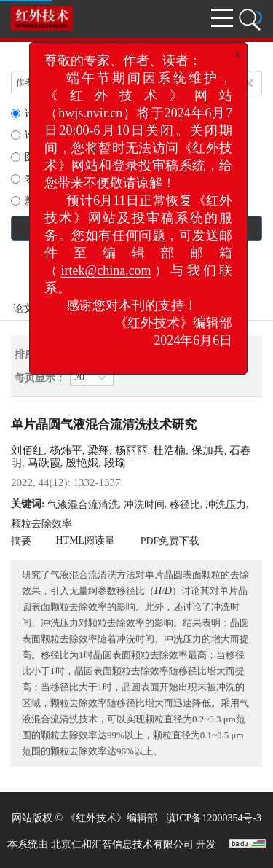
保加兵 (208, 450)
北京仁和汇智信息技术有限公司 (122, 844)
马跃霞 (44, 463)
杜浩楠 (169, 450)
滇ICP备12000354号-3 (214, 818)
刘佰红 (27, 450)
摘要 (21, 541)
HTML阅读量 (86, 540)
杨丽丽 (131, 450)
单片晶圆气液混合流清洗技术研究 (104, 425)
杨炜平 (66, 450)
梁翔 (98, 450)
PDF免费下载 (170, 541)
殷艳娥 (82, 463)
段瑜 (115, 463)
